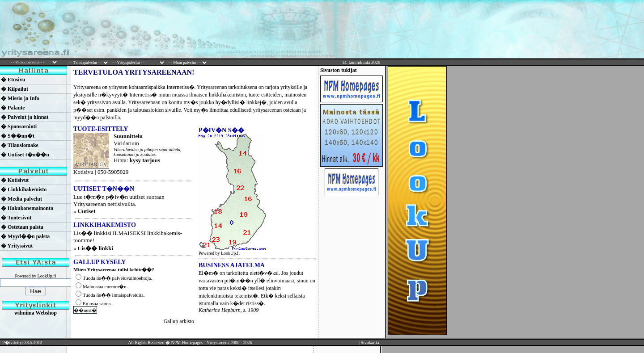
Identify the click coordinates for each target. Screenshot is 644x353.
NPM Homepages (187, 342)
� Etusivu (13, 80)
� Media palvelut (21, 199)
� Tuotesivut (16, 218)
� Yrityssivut (17, 246)
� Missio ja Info (20, 98)
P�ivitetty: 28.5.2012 (22, 342)
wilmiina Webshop (36, 313)
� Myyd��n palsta (25, 236)
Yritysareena (218, 342)
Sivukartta (370, 342)
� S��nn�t (18, 136)
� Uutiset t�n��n (25, 155)
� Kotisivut (15, 180)
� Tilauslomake (20, 145)
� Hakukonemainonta (27, 208)
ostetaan (292, 110)
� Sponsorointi (19, 126)
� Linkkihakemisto (24, 189)
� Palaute (13, 108)
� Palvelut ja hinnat (25, 117)
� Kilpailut (15, 89)
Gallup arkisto (179, 321)
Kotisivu (83, 172)
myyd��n (86, 118)
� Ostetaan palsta (22, 227)
